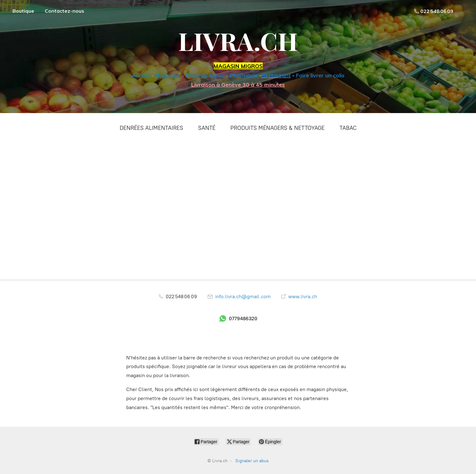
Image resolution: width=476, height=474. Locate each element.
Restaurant (276, 75)
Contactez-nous (65, 11)
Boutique (23, 11)
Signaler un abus (252, 461)
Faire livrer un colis (320, 75)
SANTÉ (207, 128)
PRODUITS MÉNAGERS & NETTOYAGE (277, 128)
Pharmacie (244, 75)
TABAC (348, 128)
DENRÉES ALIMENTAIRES (151, 128)
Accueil (141, 75)
